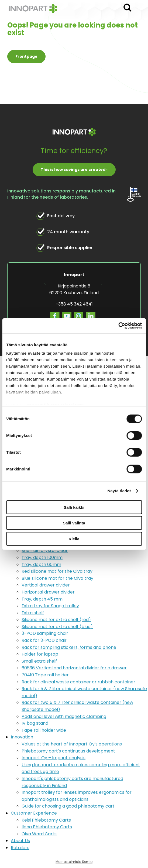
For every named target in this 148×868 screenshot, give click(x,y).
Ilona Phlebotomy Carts (47, 827)
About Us (20, 841)
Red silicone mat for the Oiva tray (57, 571)
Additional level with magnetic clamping (64, 716)
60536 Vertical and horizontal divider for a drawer (74, 668)
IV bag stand (35, 723)
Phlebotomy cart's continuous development (68, 751)
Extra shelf (33, 613)
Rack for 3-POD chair (44, 640)
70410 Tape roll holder (45, 675)
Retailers (20, 848)
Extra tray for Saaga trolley (50, 606)
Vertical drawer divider (46, 585)
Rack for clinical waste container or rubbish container (78, 682)
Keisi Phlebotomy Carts (46, 820)
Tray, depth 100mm (42, 557)
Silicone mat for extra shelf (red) (56, 620)
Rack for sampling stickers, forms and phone (69, 647)
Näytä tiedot (119, 491)
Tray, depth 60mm (41, 564)
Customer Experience (34, 813)
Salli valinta (74, 523)
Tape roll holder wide (44, 730)
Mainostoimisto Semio (74, 862)
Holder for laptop (40, 654)
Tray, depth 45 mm (42, 599)
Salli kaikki (74, 507)
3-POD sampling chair (45, 633)
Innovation (22, 737)
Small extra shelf (39, 661)
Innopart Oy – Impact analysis (54, 758)
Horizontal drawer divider (48, 592)
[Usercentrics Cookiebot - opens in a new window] (118, 326)
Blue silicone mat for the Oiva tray (57, 578)
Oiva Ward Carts (39, 834)
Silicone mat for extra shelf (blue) (57, 627)
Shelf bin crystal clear (45, 550)
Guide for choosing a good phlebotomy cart (68, 806)
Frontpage (26, 56)
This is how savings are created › (74, 169)
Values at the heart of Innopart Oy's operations (72, 744)
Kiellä (74, 539)
